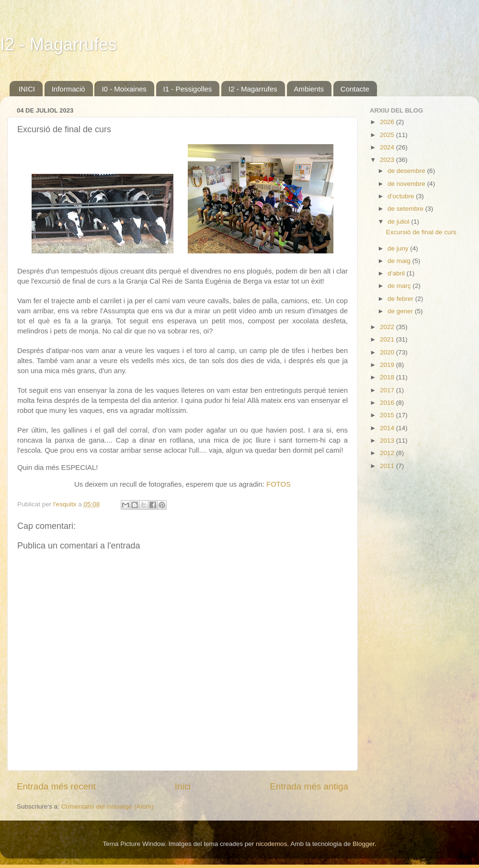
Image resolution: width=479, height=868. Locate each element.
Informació (68, 89)
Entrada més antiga (309, 786)
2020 (388, 352)
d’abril (397, 273)
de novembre (407, 184)
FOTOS (279, 484)
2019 (388, 365)
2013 (388, 440)
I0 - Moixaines (124, 89)
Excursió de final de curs (421, 232)
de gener (401, 311)
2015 (388, 415)
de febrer (401, 299)
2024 (388, 147)
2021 (388, 339)
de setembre (406, 209)
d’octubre (402, 196)
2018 (388, 377)
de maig (400, 261)
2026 (388, 122)
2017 (388, 390)
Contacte (355, 89)
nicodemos (271, 844)
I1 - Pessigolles (188, 89)
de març (400, 286)
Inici (183, 786)
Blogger (364, 844)
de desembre (407, 171)
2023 (388, 160)
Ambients (309, 89)
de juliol (399, 222)
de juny (399, 248)
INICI (27, 89)
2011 (388, 466)
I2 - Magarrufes (58, 44)
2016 (388, 403)
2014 (388, 428)
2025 (388, 135)
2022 (388, 327)
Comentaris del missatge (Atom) (108, 806)
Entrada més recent (56, 786)
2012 (388, 453)
